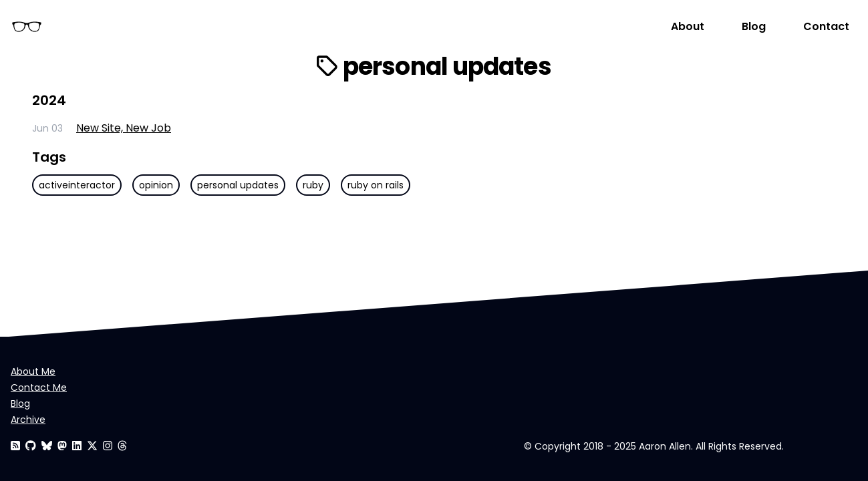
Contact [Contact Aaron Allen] (826, 26)
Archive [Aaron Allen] (28, 420)
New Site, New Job (124, 128)
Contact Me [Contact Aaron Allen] (39, 387)
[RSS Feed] (15, 446)
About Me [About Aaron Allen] (33, 371)
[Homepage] (337, 27)
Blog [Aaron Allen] (754, 26)
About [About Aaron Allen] (688, 26)
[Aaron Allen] (31, 446)
